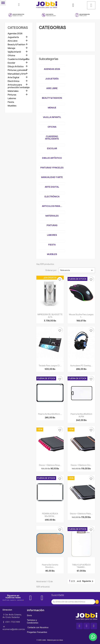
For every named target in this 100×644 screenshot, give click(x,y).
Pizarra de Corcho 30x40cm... (50, 566)
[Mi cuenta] (73, 5)
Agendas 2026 (15, 34)
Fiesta (11, 102)
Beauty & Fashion (16, 45)
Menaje (11, 48)
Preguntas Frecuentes (37, 632)
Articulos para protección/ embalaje (19, 86)
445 (79, 581)
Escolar (11, 63)
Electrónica (13, 81)
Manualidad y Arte (17, 74)
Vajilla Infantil (14, 52)
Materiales (13, 91)
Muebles (12, 106)
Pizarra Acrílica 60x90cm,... (50, 414)
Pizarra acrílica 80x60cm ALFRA (81, 415)
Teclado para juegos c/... (50, 366)
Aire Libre (13, 41)
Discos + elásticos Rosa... (50, 465)
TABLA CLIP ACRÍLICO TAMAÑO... (81, 566)
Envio (29, 615)
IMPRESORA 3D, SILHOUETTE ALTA (50, 316)
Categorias (18, 28)
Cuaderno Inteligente (19, 59)
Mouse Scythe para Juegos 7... (81, 316)
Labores (12, 98)
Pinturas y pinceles (17, 70)
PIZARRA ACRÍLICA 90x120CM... (50, 515)
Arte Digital (13, 77)
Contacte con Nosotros (38, 627)
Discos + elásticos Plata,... (81, 514)
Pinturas (12, 95)
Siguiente (88, 581)
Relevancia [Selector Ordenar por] (77, 270)
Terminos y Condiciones (33, 621)
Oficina (11, 56)
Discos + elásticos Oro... (81, 465)
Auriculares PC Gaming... (81, 366)
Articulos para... (52, 206)
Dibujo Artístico (16, 66)
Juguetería (13, 37)
